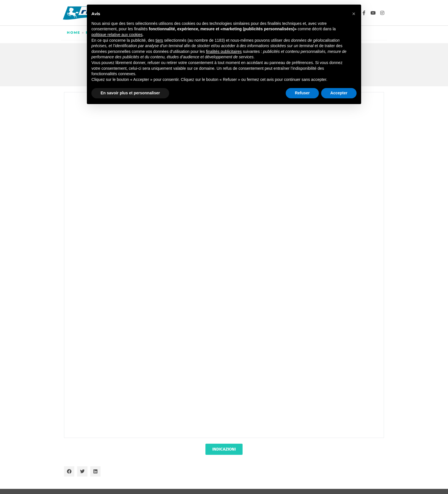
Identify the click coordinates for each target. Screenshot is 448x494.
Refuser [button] (302, 93)
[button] (69, 471)
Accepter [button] (339, 93)
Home (74, 32)
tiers (159, 40)
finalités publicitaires (224, 51)
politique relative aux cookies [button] (117, 35)
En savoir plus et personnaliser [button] (130, 93)
